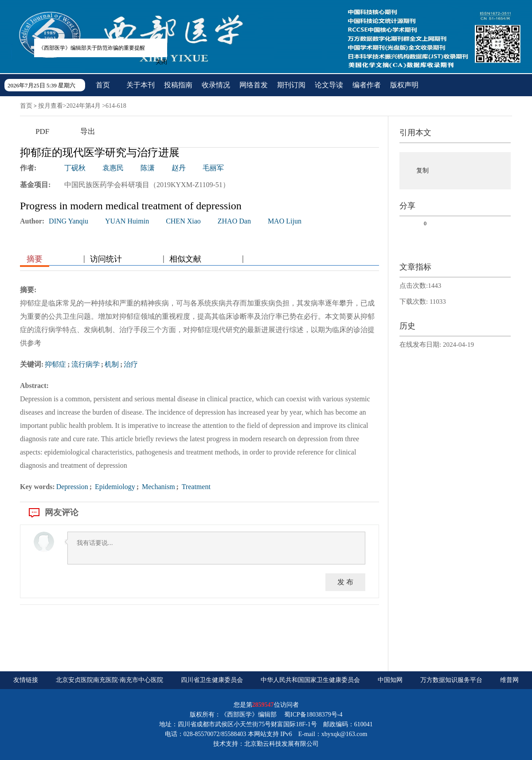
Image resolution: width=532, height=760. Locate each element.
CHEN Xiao (183, 221)
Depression (72, 487)
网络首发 (254, 85)
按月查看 (51, 106)
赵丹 (179, 168)
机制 (112, 364)
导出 (88, 131)
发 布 (345, 582)
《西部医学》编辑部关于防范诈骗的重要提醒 (89, 45)
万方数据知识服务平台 (451, 680)
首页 (103, 85)
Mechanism (158, 487)
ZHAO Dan (234, 221)
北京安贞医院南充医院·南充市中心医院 (110, 680)
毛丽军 (213, 168)
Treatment (195, 487)
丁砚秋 (75, 168)
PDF (42, 131)
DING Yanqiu (68, 221)
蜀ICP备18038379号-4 (313, 715)
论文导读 (329, 85)
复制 (422, 170)
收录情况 (216, 85)
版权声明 (404, 85)
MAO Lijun (285, 221)
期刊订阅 (291, 85)
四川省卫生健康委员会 (212, 680)
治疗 (131, 364)
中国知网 (390, 680)
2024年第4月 (84, 106)
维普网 (509, 680)
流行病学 (86, 364)
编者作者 (367, 85)
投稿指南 (178, 85)
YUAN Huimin (127, 221)
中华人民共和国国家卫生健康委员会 (310, 680)
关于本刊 (141, 85)
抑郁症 (55, 364)
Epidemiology (114, 487)
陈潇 (148, 168)
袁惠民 (113, 168)
